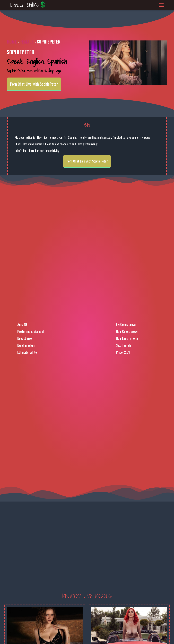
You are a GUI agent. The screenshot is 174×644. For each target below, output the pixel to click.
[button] (162, 5)
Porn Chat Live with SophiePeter (34, 84)
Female (27, 42)
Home (12, 42)
